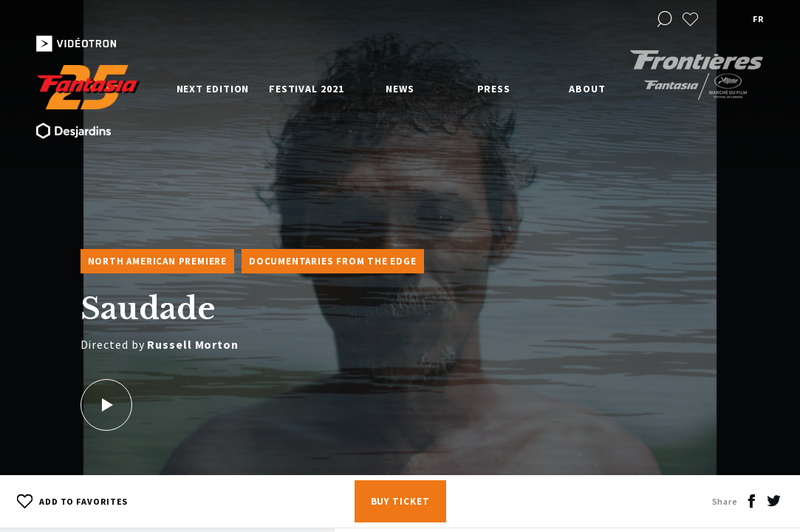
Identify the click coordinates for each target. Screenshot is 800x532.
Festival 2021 (307, 89)
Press (494, 89)
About (587, 89)
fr (758, 19)
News (400, 89)
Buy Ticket (400, 501)
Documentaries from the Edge (333, 261)
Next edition (213, 89)
